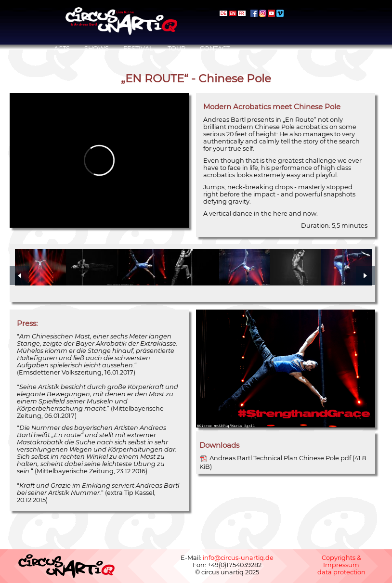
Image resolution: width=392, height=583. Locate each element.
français (242, 13)
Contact (215, 48)
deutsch (223, 13)
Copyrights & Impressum (341, 561)
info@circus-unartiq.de (238, 558)
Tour (176, 48)
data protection (341, 572)
